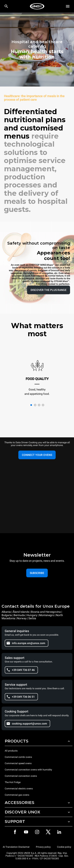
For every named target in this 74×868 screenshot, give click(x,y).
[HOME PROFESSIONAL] (37, 6)
